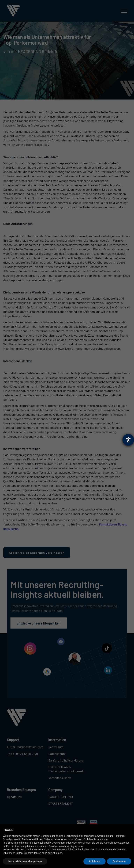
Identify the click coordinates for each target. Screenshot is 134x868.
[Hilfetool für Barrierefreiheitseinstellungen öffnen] (128, 440)
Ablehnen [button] (95, 861)
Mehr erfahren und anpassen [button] (25, 861)
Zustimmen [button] (119, 861)
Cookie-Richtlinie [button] (84, 839)
